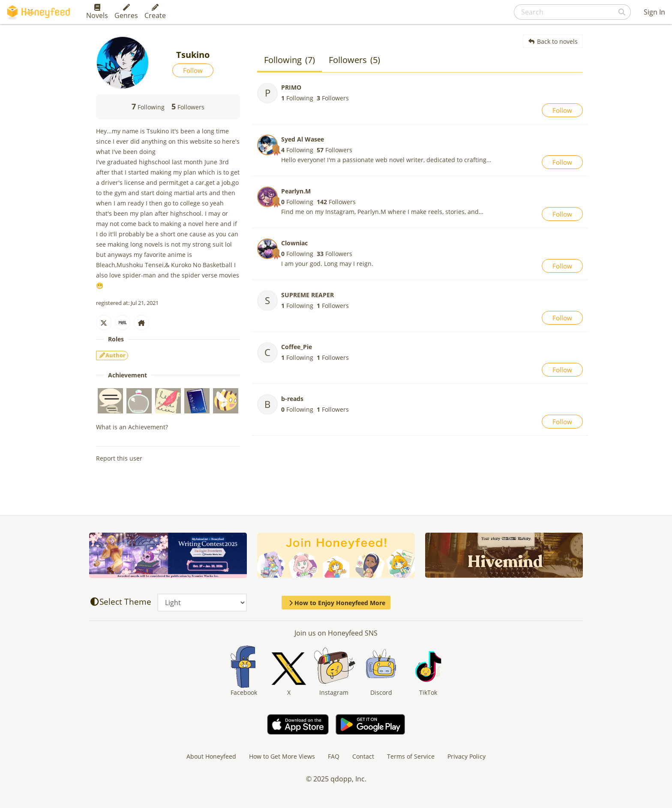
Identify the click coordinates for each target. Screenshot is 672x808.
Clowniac (294, 243)
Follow (193, 70)
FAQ (334, 756)
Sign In (654, 12)
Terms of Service (411, 756)
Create (155, 12)
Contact (363, 756)
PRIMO (291, 87)
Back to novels (553, 41)
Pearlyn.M (296, 191)
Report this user (119, 458)
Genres (126, 12)
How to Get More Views (282, 756)
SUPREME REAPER (307, 295)
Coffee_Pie (297, 347)
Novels (97, 12)
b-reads (292, 399)
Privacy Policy (466, 756)
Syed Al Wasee (303, 139)
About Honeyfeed (211, 756)
